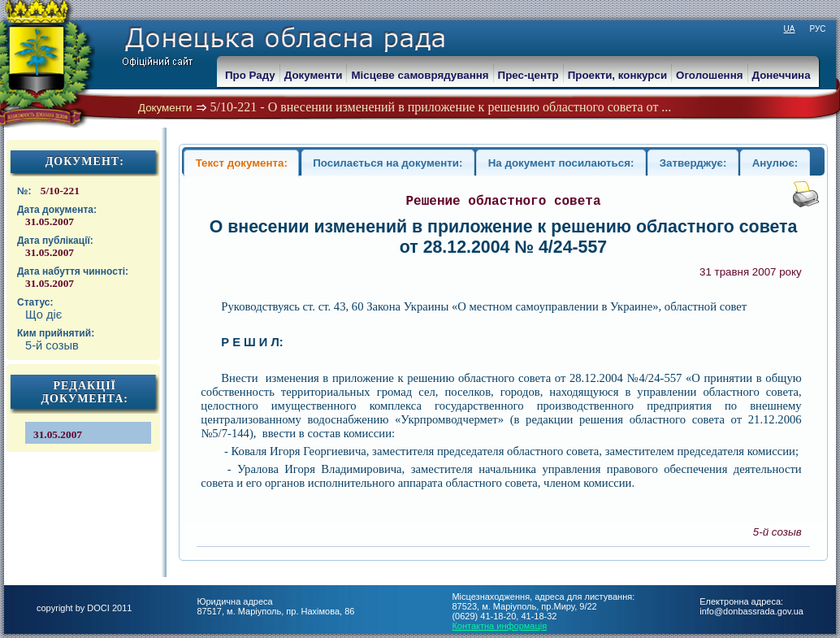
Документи (165, 108)
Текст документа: (242, 163)
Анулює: (775, 163)
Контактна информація (499, 626)
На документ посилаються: (561, 163)
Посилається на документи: (388, 163)
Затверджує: (693, 163)
